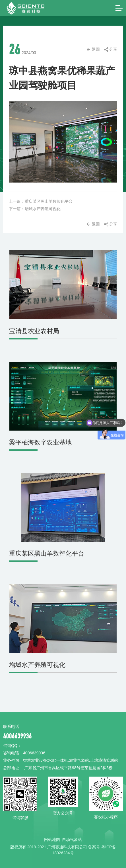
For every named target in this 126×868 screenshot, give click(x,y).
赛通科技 (21, 8)
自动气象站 (72, 838)
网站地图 (52, 838)
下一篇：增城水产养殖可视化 (35, 209)
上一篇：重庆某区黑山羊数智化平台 (41, 201)
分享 (113, 49)
